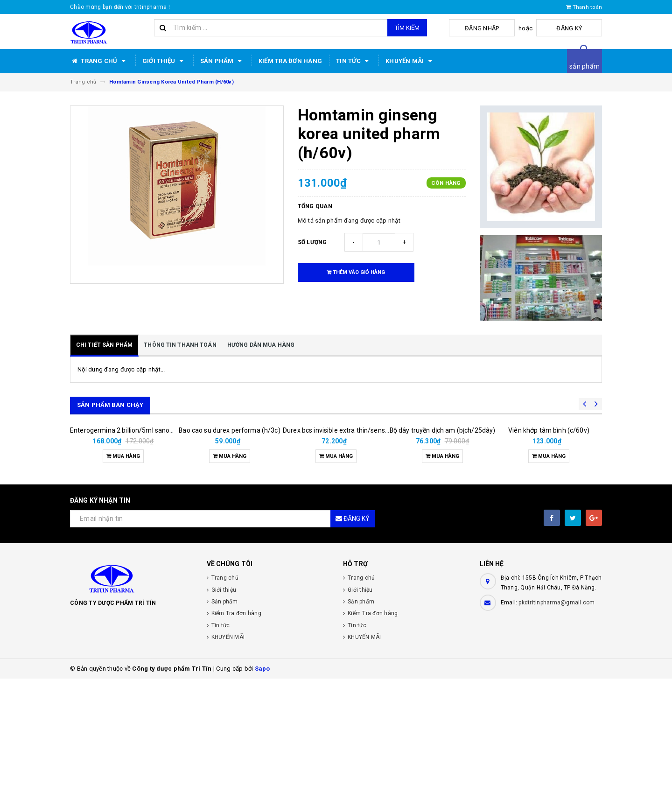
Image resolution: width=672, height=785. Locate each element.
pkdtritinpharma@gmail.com (556, 709)
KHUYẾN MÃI (410, 61)
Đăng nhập (510, 28)
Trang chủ (99, 61)
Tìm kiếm (407, 28)
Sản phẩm (222, 61)
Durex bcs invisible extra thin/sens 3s (338, 537)
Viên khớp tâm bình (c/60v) (549, 537)
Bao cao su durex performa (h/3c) (229, 537)
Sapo (262, 775)
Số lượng (312, 242)
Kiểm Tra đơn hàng (290, 61)
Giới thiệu (164, 61)
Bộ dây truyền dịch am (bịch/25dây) (443, 506)
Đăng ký (579, 28)
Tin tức (354, 61)
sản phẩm (584, 66)
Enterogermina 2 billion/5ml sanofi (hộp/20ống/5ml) (149, 537)
